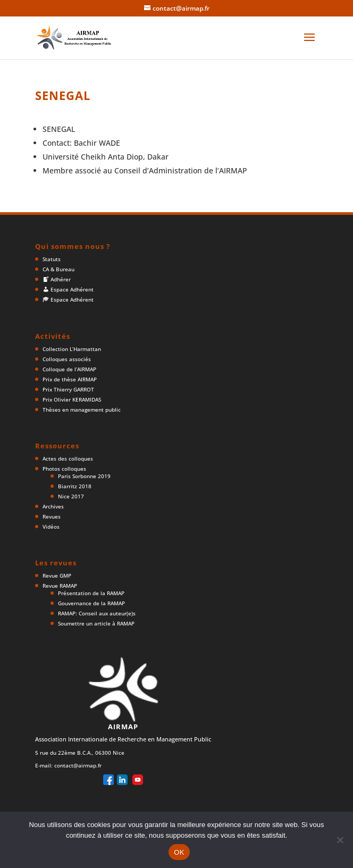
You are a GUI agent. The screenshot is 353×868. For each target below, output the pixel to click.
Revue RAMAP (60, 586)
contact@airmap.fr (78, 765)
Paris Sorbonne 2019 (84, 476)
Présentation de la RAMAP (91, 593)
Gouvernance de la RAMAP (91, 603)
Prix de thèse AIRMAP (70, 379)
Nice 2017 (71, 496)
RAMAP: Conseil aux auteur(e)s (97, 613)
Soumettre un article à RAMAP (96, 623)
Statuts (52, 259)
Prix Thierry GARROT (68, 389)
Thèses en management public (82, 410)
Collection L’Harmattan (72, 349)
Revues (52, 516)
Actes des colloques (68, 458)
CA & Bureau (58, 269)
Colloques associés (67, 359)
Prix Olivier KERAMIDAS (72, 399)
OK (179, 852)
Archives (53, 506)
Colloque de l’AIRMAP (69, 369)
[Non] (340, 840)
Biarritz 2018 (75, 486)
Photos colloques (64, 469)
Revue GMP (57, 575)
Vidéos (51, 527)
